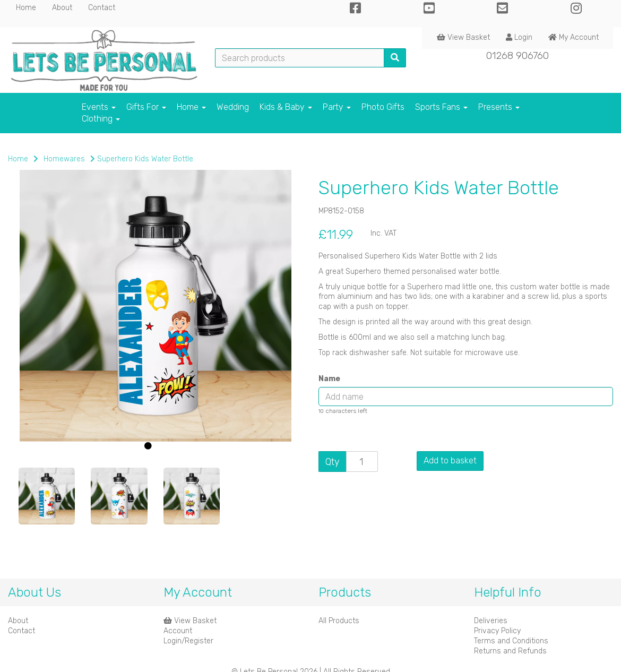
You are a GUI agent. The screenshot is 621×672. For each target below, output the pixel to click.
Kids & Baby (286, 107)
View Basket (463, 37)
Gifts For (146, 107)
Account (178, 631)
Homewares (64, 159)
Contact (102, 8)
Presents (499, 107)
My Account (573, 37)
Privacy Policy (497, 631)
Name (329, 379)
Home (26, 8)
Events (99, 107)
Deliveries (491, 621)
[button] (35, 385)
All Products (339, 621)
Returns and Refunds (510, 651)
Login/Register (188, 641)
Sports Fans (441, 107)
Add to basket (450, 460)
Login (519, 37)
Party (337, 107)
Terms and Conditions (511, 641)
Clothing (101, 119)
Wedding (233, 107)
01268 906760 (517, 55)
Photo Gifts (383, 107)
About (62, 8)
